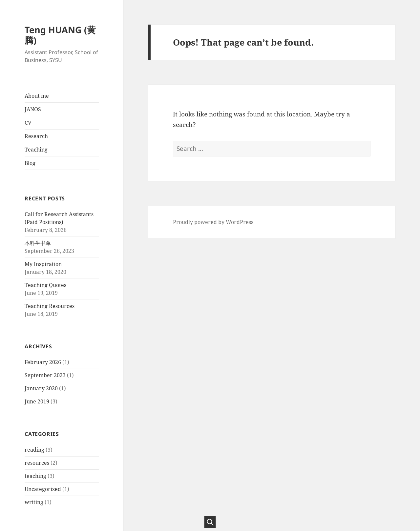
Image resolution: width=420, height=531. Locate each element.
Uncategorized (43, 489)
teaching (35, 476)
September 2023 (45, 375)
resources (37, 463)
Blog (30, 163)
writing (34, 502)
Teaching (36, 150)
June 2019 (37, 401)
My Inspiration (43, 264)
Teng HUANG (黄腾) (60, 35)
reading (34, 450)
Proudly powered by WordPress (213, 222)
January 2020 (41, 388)
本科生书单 (38, 243)
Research (36, 136)
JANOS (33, 109)
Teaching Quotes (45, 285)
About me (37, 96)
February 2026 (43, 362)
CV (28, 123)
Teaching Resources (50, 306)
